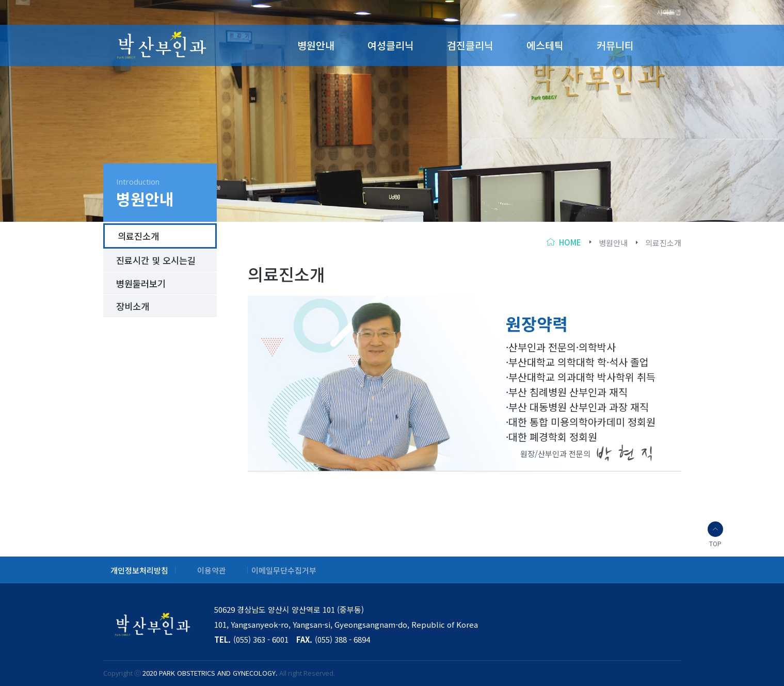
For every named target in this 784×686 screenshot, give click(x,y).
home (570, 242)
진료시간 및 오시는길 (156, 260)
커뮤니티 (615, 45)
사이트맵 (669, 12)
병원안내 (316, 45)
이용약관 (212, 570)
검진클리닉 (470, 45)
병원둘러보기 (141, 283)
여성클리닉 (391, 45)
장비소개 (133, 306)
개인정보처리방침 (139, 570)
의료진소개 (663, 243)
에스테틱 (545, 45)
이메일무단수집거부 (284, 570)
